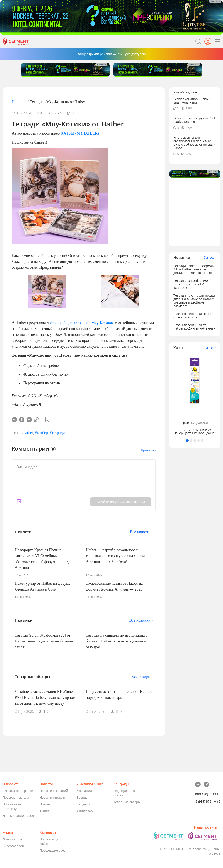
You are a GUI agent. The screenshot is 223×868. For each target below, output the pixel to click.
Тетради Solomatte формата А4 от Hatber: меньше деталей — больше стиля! (44, 641)
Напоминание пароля (19, 816)
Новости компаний (54, 791)
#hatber (27, 433)
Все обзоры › (142, 677)
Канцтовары (86, 811)
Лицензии (84, 804)
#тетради (57, 433)
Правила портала (16, 797)
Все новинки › (141, 620)
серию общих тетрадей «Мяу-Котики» (82, 323)
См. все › (210, 258)
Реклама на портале (18, 791)
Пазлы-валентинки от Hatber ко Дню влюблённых (194, 327)
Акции (44, 811)
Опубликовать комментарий (121, 502)
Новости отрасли (52, 797)
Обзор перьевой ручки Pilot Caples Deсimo (194, 120)
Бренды (82, 797)
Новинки (19, 102)
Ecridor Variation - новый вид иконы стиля (192, 101)
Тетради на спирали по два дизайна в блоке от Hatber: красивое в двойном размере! (117, 641)
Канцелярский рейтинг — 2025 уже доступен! (112, 54)
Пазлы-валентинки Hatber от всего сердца (193, 315)
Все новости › (141, 532)
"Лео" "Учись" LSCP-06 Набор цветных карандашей (195, 431)
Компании (84, 791)
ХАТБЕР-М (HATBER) (80, 133)
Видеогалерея (13, 846)
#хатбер (41, 433)
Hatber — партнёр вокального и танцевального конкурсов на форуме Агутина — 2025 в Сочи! (116, 556)
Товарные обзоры (127, 802)
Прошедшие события (56, 850)
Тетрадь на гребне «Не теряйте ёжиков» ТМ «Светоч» (191, 284)
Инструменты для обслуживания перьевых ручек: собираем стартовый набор (194, 143)
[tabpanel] (195, 395)
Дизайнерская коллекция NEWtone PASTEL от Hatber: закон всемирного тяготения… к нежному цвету (46, 697)
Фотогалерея (12, 839)
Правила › (148, 450)
